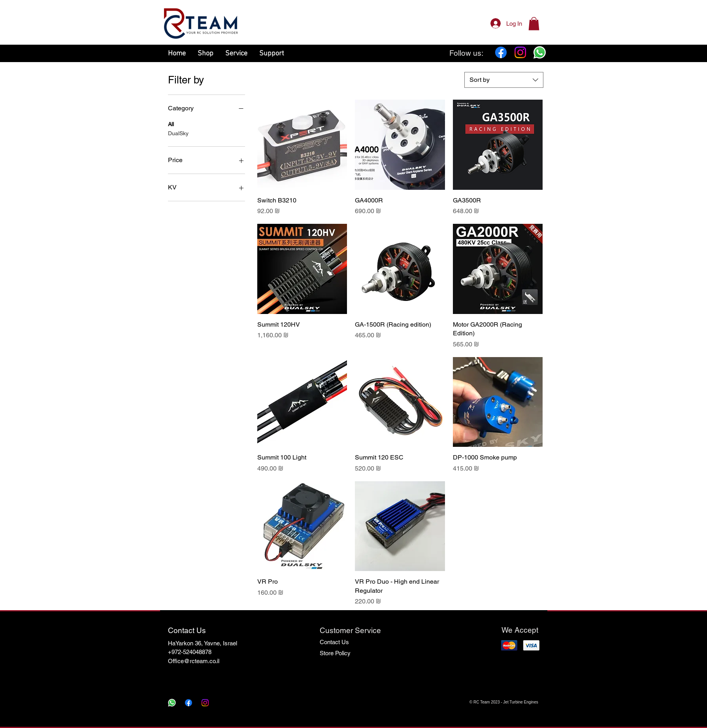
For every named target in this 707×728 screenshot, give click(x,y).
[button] (534, 24)
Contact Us (334, 642)
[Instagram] (520, 52)
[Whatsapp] (540, 52)
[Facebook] (501, 52)
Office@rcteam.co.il (194, 661)
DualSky (178, 133)
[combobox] (504, 80)
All (171, 124)
